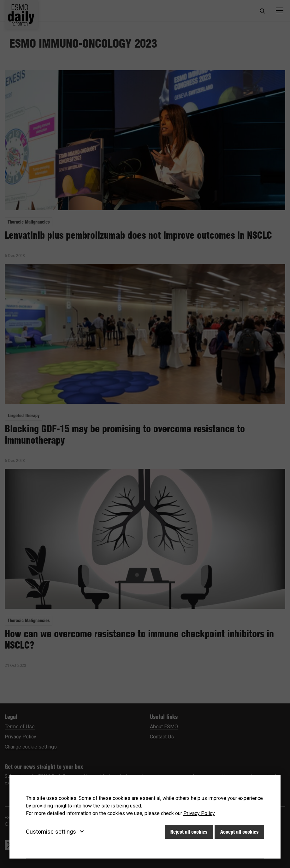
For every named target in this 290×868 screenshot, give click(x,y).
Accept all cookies (239, 832)
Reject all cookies (189, 832)
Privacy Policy (199, 813)
